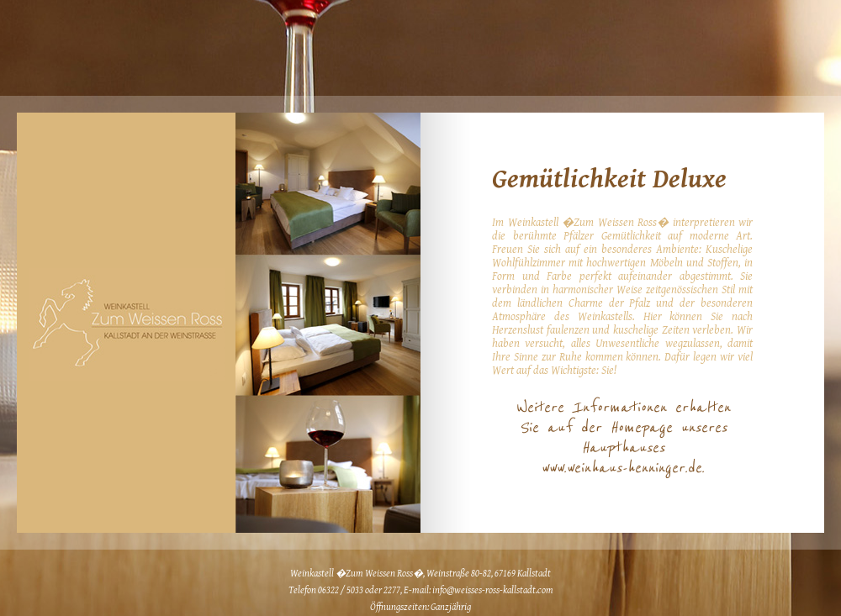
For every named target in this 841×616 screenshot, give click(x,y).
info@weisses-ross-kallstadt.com (493, 590)
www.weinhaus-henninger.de (621, 468)
